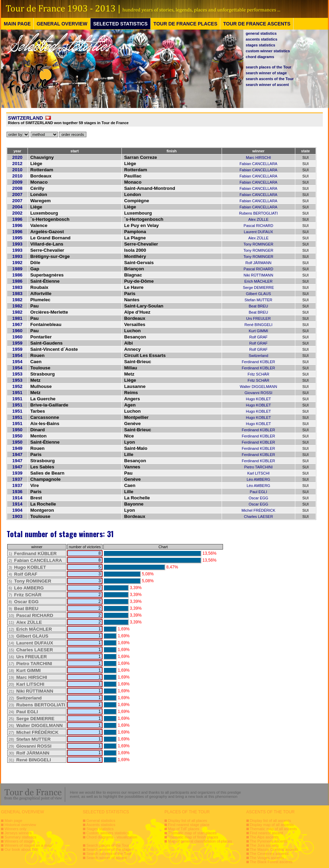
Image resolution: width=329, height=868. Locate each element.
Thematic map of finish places (193, 837)
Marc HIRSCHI (259, 158)
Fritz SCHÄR (258, 374)
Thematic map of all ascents (273, 829)
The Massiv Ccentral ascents (274, 849)
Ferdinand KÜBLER (259, 362)
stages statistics (261, 45)
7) (25, 595)
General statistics (101, 821)
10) (31, 616)
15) (31, 650)
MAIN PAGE (17, 24)
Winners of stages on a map (28, 845)
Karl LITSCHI (259, 473)
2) (35, 561)
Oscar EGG (258, 498)
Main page (13, 821)
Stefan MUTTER (259, 300)
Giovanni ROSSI (259, 393)
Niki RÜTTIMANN (258, 275)
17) (30, 664)
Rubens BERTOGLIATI (259, 213)
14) (31, 643)
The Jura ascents (264, 845)
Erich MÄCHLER (258, 281)
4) (23, 574)
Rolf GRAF (258, 337)
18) (25, 671)
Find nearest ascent (267, 833)
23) (37, 705)
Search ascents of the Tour (109, 854)
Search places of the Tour (108, 845)
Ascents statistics (101, 825)
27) (34, 733)
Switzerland (258, 356)
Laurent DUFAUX (258, 232)
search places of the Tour (268, 67)
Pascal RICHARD (258, 226)
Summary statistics (20, 837)
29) (30, 746)
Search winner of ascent (107, 858)
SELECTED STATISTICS (120, 24)
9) (23, 609)
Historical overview (20, 825)
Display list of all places (188, 821)
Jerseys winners (18, 833)
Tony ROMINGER (259, 244)
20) (26, 684)
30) (29, 753)
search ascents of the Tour (270, 79)
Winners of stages (20, 841)
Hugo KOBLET (259, 399)
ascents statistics (262, 39)
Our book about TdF (21, 849)
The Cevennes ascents (269, 854)
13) (28, 636)
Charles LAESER (258, 517)
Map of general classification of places (200, 841)
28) (30, 739)
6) (26, 588)
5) (30, 581)
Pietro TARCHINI (259, 467)
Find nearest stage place (189, 825)
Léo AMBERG (258, 479)
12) (30, 629)
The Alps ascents (264, 837)
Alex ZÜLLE (259, 219)
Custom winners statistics (108, 833)
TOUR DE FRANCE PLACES (185, 24)
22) (25, 698)
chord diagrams (260, 57)
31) (30, 760)
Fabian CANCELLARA (258, 164)
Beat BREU (258, 306)
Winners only (15, 829)
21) (31, 691)
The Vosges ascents (267, 858)
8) (24, 602)
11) (25, 622)
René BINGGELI (258, 325)
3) (27, 567)
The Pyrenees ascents (269, 841)
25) (31, 719)
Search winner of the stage (109, 849)
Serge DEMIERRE (258, 287)
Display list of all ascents (270, 821)
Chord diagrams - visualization (112, 837)
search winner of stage (266, 73)
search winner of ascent (267, 85)
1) (33, 554)
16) (28, 657)
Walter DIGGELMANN (258, 387)
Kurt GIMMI (258, 331)
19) (28, 677)
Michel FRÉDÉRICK (258, 510)
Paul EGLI (258, 492)
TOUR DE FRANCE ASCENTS (257, 24)
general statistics (261, 33)
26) (36, 726)
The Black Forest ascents (271, 862)
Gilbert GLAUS (259, 294)
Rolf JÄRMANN (258, 263)
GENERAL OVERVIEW (62, 24)
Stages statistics (100, 829)
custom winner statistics (268, 51)
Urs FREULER (258, 318)
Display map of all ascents (272, 825)
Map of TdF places (184, 829)
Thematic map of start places (192, 833)
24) (23, 712)
